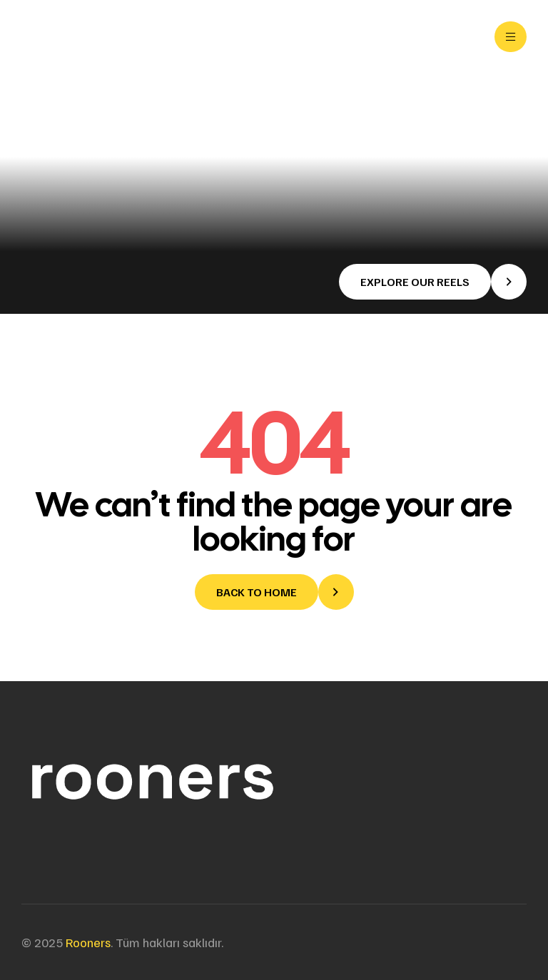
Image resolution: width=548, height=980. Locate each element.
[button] (433, 282)
